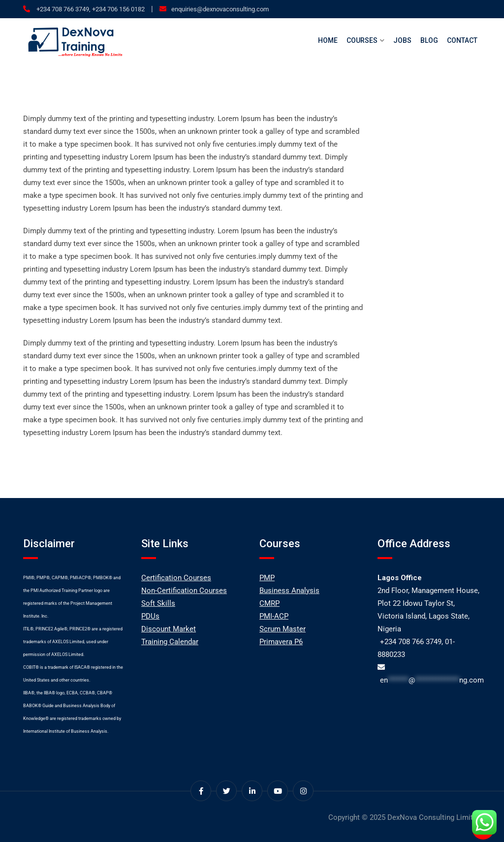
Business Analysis (289, 591)
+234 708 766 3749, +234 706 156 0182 (90, 9)
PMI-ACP (274, 616)
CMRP (269, 603)
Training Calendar (170, 642)
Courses (362, 40)
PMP (267, 578)
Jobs (402, 40)
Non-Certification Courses (184, 591)
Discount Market (169, 629)
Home (328, 40)
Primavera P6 (281, 642)
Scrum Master (283, 629)
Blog (429, 40)
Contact (462, 40)
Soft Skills (158, 603)
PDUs (150, 616)
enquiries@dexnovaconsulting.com (220, 9)
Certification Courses (176, 578)
